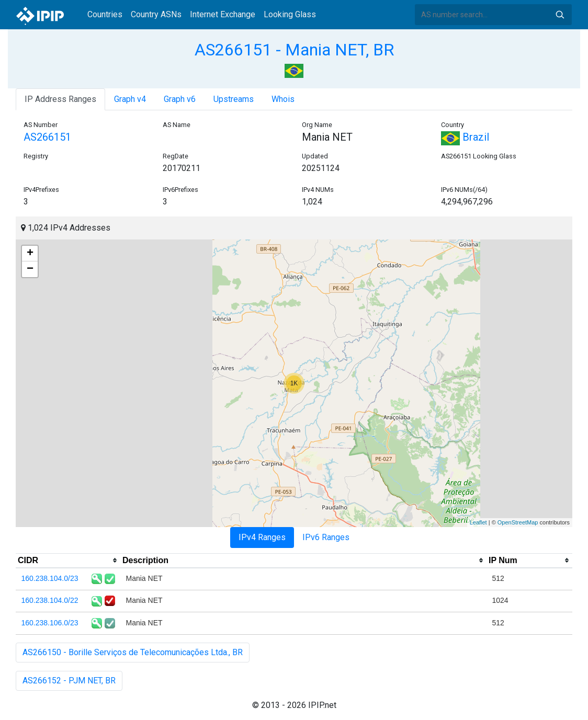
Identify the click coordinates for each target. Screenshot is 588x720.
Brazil (465, 137)
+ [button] (30, 254)
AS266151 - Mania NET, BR (294, 50)
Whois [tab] (283, 99)
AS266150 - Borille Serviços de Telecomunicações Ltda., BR (133, 652)
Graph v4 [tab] (130, 99)
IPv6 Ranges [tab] (326, 537)
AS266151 (47, 137)
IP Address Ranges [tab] (60, 99)
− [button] (30, 269)
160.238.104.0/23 (50, 578)
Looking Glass (290, 14)
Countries (105, 14)
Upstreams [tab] (234, 99)
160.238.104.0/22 (50, 600)
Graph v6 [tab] (180, 99)
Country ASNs (156, 14)
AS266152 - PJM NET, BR (69, 681)
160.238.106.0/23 (50, 623)
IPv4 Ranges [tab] (262, 537)
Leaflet (478, 522)
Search (560, 15)
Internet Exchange (223, 14)
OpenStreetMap (518, 522)
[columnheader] (68, 561)
